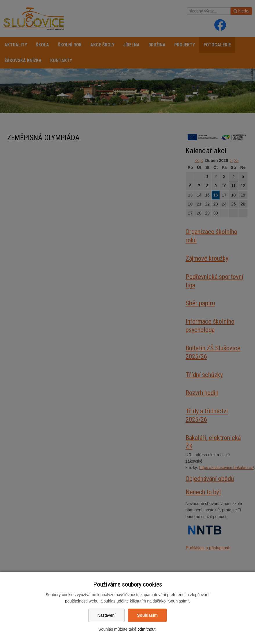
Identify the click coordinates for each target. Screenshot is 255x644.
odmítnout (146, 629)
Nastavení (106, 615)
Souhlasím (147, 615)
